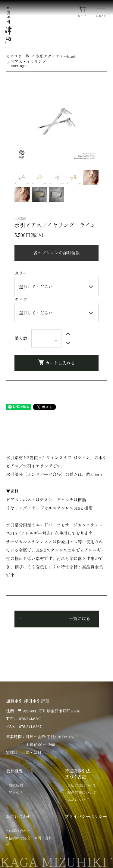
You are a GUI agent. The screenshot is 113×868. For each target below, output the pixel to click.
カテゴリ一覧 (18, 56)
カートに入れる (56, 363)
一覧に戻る (80, 619)
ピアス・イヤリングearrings (28, 63)
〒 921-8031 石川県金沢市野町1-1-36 (49, 711)
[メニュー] (101, 13)
